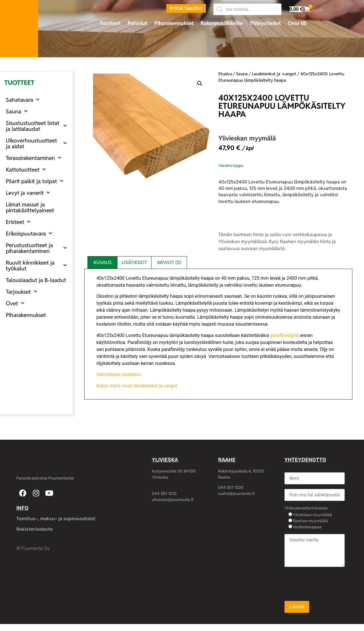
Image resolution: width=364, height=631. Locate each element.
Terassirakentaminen (34, 158)
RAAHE (227, 460)
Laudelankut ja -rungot (274, 74)
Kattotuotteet (26, 169)
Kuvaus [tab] (103, 262)
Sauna (17, 111)
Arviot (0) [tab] (169, 262)
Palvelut (138, 23)
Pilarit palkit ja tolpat (35, 181)
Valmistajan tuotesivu (119, 374)
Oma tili (297, 23)
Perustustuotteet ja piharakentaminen (36, 248)
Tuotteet (110, 23)
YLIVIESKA (165, 460)
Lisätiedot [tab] (134, 262)
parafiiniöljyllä (285, 335)
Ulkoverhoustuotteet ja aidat (36, 143)
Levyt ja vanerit (28, 193)
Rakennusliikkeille (222, 23)
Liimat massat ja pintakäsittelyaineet (30, 207)
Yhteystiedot (265, 23)
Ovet (15, 303)
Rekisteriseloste (34, 529)
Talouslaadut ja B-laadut (36, 280)
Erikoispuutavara (29, 233)
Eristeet (18, 222)
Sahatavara (23, 100)
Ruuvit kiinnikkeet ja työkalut (36, 265)
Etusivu (225, 74)
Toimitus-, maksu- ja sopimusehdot (56, 519)
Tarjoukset (22, 292)
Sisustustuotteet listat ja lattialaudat (36, 126)
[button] (200, 83)
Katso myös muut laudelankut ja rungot (137, 386)
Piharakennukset (174, 23)
